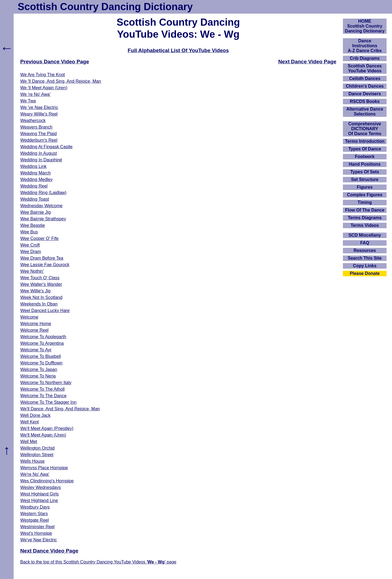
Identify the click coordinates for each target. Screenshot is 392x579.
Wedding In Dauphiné (41, 160)
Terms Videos (365, 225)
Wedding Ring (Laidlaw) (43, 193)
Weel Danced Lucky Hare (45, 311)
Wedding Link (33, 166)
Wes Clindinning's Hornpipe (47, 481)
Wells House (32, 461)
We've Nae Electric (38, 540)
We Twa (28, 101)
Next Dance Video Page (307, 62)
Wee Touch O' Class (40, 278)
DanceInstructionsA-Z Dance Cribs (365, 46)
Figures (365, 187)
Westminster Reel (37, 527)
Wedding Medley (36, 179)
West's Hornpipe (36, 533)
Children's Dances (365, 86)
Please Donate (365, 273)
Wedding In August (38, 153)
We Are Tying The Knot (43, 75)
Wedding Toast (35, 199)
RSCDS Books (365, 101)
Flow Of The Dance (365, 210)
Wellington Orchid (37, 448)
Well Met (29, 442)
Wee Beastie (32, 225)
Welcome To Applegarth (43, 337)
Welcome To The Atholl (42, 389)
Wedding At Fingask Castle (46, 147)
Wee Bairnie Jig (35, 212)
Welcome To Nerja (38, 376)
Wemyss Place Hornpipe (44, 468)
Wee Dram (31, 252)
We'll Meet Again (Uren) (43, 435)
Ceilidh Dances (365, 78)
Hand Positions (365, 164)
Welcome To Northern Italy (46, 383)
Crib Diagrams (365, 58)
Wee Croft (30, 245)
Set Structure (365, 179)
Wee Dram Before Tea (42, 258)
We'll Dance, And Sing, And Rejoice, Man (60, 409)
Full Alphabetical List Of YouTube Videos (178, 50)
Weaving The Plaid (38, 134)
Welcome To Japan (39, 369)
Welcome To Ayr (36, 350)
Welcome (29, 317)
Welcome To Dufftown (41, 363)
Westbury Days (35, 507)
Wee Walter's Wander (41, 284)
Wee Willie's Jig (35, 291)
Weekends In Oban (39, 304)
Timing (365, 202)
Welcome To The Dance (43, 396)
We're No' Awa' (35, 474)
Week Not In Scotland (41, 297)
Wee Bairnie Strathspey (43, 219)
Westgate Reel (35, 520)
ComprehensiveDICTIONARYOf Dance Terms (365, 129)
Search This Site (365, 258)
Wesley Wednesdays (41, 487)
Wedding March (35, 173)
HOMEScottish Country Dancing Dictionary (365, 26)
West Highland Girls (39, 494)
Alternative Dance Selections (365, 112)
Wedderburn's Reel (39, 140)
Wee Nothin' (32, 271)
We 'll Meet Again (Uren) (44, 88)
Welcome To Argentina (42, 343)
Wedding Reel (34, 186)
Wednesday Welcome (41, 206)
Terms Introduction (365, 141)
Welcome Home (36, 324)
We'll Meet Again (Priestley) (47, 428)
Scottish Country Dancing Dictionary (105, 7)
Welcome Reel (34, 330)
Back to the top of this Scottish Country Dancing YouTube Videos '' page (98, 562)
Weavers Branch (36, 127)
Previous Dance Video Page (55, 62)
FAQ (365, 243)
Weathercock (33, 121)
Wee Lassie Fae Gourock (45, 265)
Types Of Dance (365, 149)
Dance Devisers (365, 94)
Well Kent (29, 422)
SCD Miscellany (365, 235)
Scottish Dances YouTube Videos (365, 68)
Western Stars (34, 514)
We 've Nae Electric (39, 107)
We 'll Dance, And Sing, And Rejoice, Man (61, 81)
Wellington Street (37, 455)
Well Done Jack (35, 415)
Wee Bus (29, 232)
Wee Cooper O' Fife (39, 238)
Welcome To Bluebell (41, 356)
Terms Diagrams (365, 218)
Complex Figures (365, 195)
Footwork (365, 157)
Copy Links (365, 266)
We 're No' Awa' (35, 94)
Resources (365, 250)
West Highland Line (39, 501)
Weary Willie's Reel (39, 114)
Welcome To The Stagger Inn (48, 402)
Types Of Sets (365, 172)
